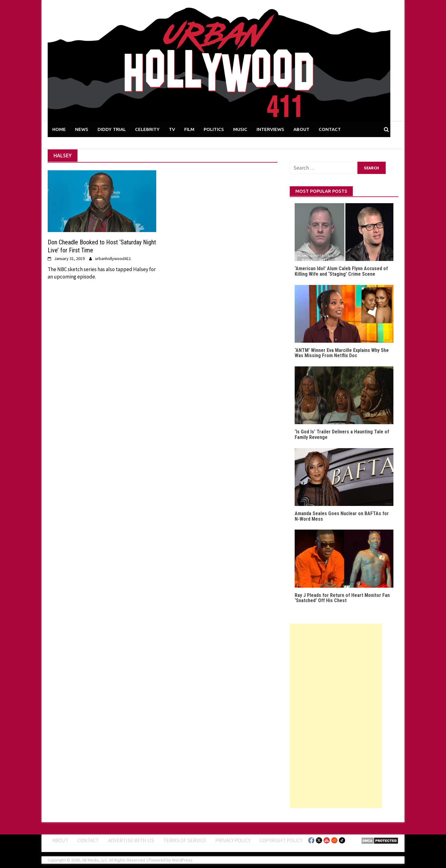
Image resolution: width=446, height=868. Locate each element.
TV (172, 129)
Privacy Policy (233, 840)
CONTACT (330, 129)
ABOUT (301, 129)
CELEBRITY (147, 129)
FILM (189, 129)
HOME (59, 129)
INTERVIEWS (270, 129)
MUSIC (240, 129)
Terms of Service (185, 840)
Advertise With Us (131, 840)
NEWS (82, 129)
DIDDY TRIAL (112, 129)
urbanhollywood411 (113, 258)
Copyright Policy (281, 840)
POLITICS (214, 129)
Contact (88, 840)
